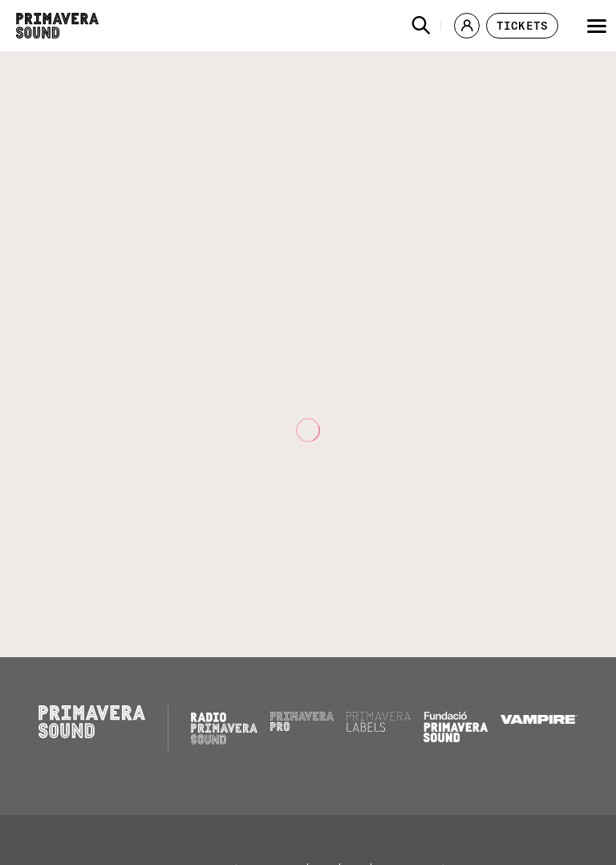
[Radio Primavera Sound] (224, 728)
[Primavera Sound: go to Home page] (57, 26)
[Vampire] (539, 720)
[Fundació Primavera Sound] (456, 738)
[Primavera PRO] (302, 727)
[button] (421, 26)
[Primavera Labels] (379, 728)
